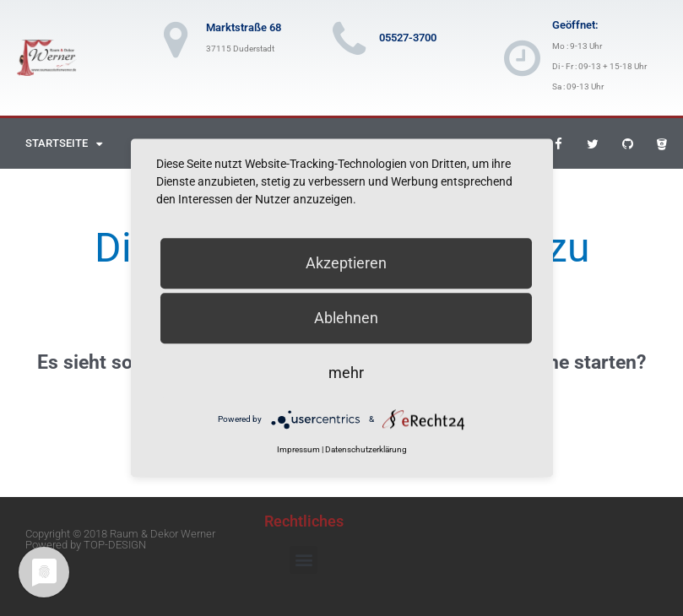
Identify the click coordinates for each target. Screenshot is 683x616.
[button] (304, 560)
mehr (346, 373)
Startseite (64, 144)
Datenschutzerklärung (366, 450)
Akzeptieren (346, 263)
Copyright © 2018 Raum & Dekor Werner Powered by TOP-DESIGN (120, 539)
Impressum (298, 450)
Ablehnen (346, 318)
